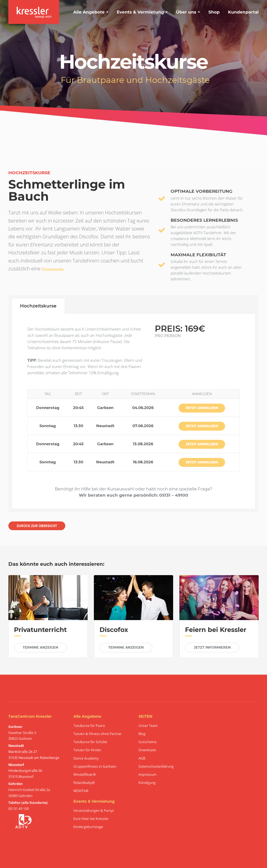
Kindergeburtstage (88, 827)
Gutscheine (147, 742)
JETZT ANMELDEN (202, 408)
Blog (142, 734)
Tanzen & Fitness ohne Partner (98, 734)
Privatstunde (53, 269)
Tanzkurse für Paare (89, 726)
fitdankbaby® (84, 783)
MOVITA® (81, 791)
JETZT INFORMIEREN (212, 647)
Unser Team (148, 726)
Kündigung (147, 783)
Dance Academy (86, 758)
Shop (214, 12)
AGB (142, 758)
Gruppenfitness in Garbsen (95, 767)
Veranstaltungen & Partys (94, 811)
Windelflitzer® (85, 775)
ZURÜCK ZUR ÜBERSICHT (37, 526)
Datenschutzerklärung (156, 767)
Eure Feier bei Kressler (91, 819)
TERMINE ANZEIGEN (40, 647)
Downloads (147, 750)
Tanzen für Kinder (87, 750)
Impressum (147, 775)
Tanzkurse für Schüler (91, 742)
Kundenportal (243, 12)
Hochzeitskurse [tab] (38, 306)
